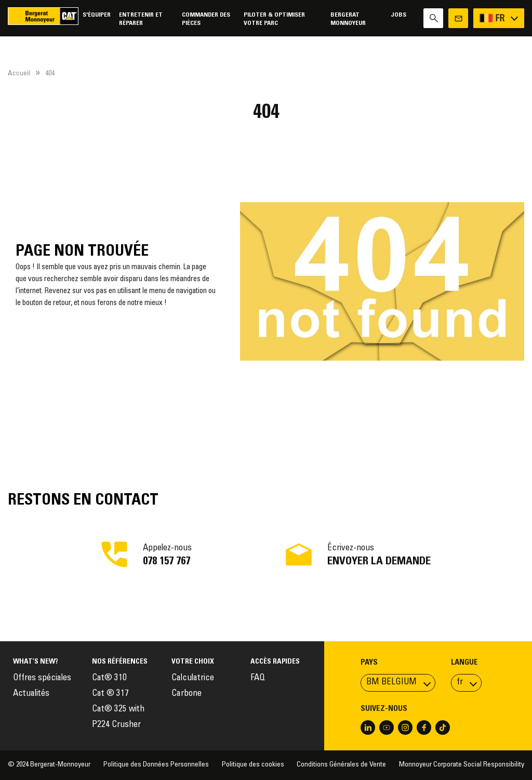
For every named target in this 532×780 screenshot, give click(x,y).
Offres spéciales (42, 678)
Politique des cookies (253, 765)
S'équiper (97, 15)
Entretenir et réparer (141, 19)
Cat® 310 (109, 678)
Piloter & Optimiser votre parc (274, 19)
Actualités (31, 694)
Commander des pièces (206, 19)
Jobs (398, 15)
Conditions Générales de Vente (341, 765)
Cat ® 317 (110, 694)
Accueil (19, 74)
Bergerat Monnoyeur (348, 19)
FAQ (258, 678)
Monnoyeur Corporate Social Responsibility (462, 765)
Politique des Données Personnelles (156, 765)
